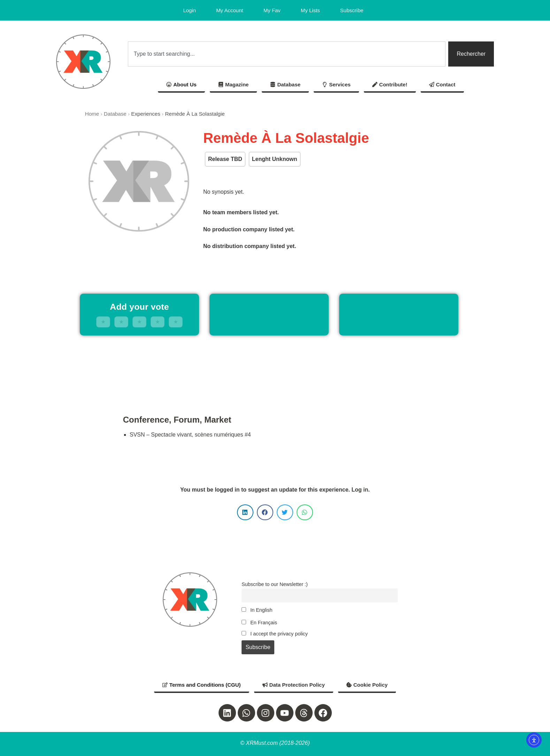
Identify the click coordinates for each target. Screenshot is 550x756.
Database (115, 114)
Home (92, 114)
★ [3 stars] (139, 322)
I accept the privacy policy (275, 634)
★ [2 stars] (121, 322)
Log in (360, 490)
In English (257, 610)
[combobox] (287, 54)
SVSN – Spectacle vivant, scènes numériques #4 (190, 435)
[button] (245, 512)
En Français (259, 623)
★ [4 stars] (158, 322)
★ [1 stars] (103, 322)
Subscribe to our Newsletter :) (275, 584)
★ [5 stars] (176, 322)
